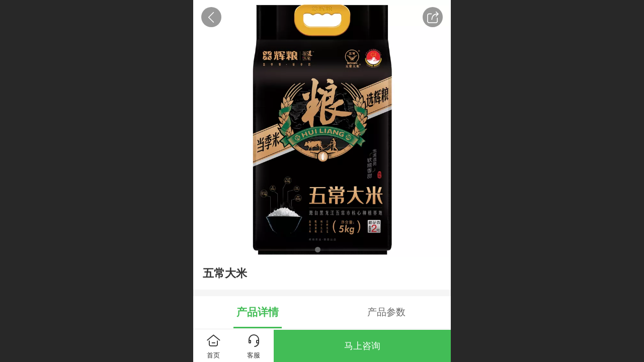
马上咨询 (362, 346)
